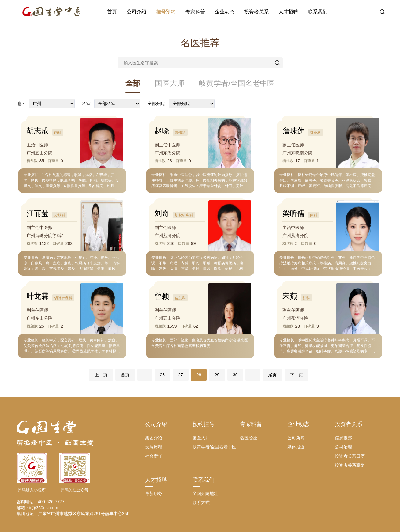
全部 (133, 83)
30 (235, 375)
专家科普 (195, 12)
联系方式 (201, 503)
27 (181, 375)
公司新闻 (296, 438)
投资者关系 (256, 12)
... (145, 375)
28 (199, 375)
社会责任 (154, 456)
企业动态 (225, 12)
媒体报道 (296, 447)
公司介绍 (136, 12)
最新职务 (154, 493)
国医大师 (170, 83)
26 (163, 375)
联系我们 (318, 12)
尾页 (272, 375)
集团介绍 (154, 438)
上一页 (101, 375)
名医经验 (249, 438)
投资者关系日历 (350, 456)
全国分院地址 (205, 493)
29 (217, 375)
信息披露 (343, 438)
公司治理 (343, 447)
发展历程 (154, 447)
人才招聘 (288, 12)
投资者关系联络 (350, 465)
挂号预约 (166, 12)
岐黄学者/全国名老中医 (237, 83)
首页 (112, 12)
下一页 (297, 375)
